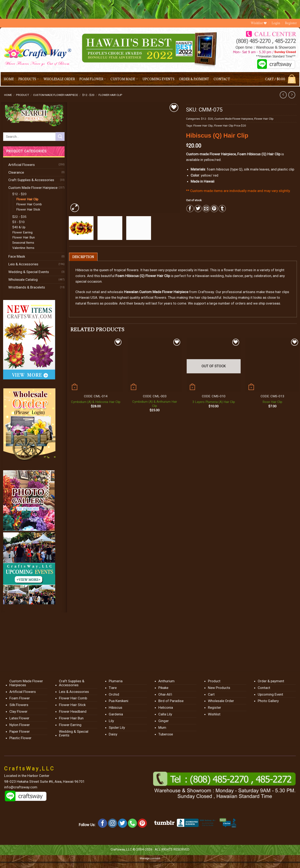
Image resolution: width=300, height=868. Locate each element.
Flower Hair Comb (29, 204)
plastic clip (286, 169)
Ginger (164, 721)
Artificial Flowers (22, 165)
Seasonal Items (23, 243)
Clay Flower (18, 711)
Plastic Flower (20, 738)
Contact (222, 79)
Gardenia (116, 714)
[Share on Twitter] (198, 209)
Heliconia (166, 707)
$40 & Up (19, 227)
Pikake (163, 688)
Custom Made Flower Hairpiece (56, 95)
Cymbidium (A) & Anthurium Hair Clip (155, 404)
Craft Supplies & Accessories (31, 180)
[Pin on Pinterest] (214, 209)
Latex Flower (19, 718)
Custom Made (124, 79)
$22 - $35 (19, 217)
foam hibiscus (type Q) (225, 169)
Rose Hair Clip (272, 402)
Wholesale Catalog (23, 280)
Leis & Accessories (23, 264)
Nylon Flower (20, 725)
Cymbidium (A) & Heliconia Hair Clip (96, 402)
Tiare (113, 688)
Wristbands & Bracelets (27, 287)
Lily (111, 721)
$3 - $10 (18, 222)
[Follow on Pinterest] (142, 823)
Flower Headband (73, 711)
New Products (219, 688)
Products (29, 79)
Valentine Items (23, 248)
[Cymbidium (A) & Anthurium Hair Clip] (155, 365)
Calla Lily (165, 714)
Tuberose (166, 734)
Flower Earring (22, 232)
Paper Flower (20, 731)
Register (291, 23)
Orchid (114, 694)
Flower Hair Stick (28, 209)
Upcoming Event (270, 694)
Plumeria (116, 681)
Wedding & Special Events (29, 272)
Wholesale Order (59, 79)
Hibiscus (116, 707)
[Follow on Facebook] (102, 823)
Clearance (16, 172)
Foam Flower (93, 79)
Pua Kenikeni (119, 701)
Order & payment (194, 79)
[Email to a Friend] (206, 209)
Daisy (113, 734)
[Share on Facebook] (190, 209)
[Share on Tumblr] (222, 209)
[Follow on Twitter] (122, 823)
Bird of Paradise (171, 701)
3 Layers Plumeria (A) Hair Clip (214, 402)
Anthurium (166, 681)
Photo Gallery (268, 701)
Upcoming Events (158, 79)
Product (22, 95)
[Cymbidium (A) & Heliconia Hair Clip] (96, 365)
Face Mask (17, 256)
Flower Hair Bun (24, 237)
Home (9, 79)
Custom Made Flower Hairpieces (26, 683)
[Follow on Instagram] (112, 823)
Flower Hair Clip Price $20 (230, 125)
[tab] (83, 257)
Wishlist (214, 714)
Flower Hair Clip (110, 95)
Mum (162, 728)
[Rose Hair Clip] (272, 365)
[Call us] (132, 823)
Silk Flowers (19, 705)
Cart (211, 694)
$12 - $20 (88, 95)
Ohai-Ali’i (165, 694)
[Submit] (60, 137)
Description (83, 257)
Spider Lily (117, 728)
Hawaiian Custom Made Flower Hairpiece (156, 292)
